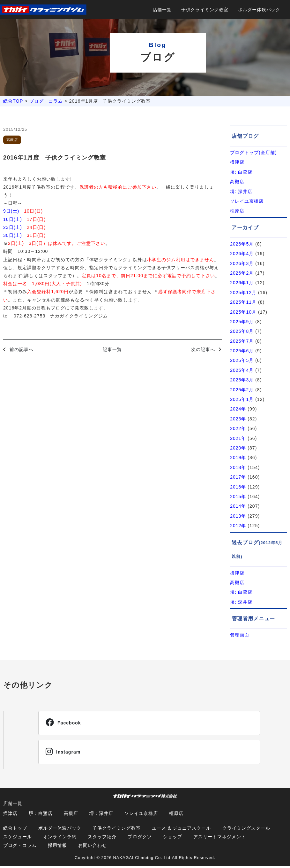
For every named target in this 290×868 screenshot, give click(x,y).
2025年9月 (242, 322)
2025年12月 (243, 293)
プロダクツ (140, 839)
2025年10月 (243, 312)
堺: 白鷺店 (241, 172)
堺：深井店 (101, 815)
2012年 (238, 526)
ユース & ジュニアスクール (182, 830)
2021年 (238, 438)
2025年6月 (242, 351)
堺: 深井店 (241, 192)
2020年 (238, 448)
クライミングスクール (246, 830)
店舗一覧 (162, 10)
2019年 (238, 457)
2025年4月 (242, 370)
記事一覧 (112, 349)
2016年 (238, 487)
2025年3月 (242, 380)
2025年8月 (242, 331)
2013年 (238, 516)
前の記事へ (22, 349)
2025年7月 (242, 341)
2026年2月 (242, 273)
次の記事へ (203, 349)
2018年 (238, 467)
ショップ (173, 839)
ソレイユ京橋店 (247, 201)
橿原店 (237, 211)
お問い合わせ (93, 847)
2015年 (238, 497)
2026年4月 (242, 254)
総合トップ (15, 830)
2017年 (238, 477)
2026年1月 (242, 283)
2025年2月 (242, 390)
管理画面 (240, 635)
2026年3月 (242, 263)
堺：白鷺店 (41, 815)
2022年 (238, 428)
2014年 (238, 506)
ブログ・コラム (46, 101)
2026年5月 (242, 244)
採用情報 (57, 847)
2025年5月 (242, 360)
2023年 (238, 419)
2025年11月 (243, 302)
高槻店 (237, 182)
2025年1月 (242, 399)
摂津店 (237, 162)
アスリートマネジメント (220, 839)
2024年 (238, 409)
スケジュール (18, 839)
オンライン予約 (60, 839)
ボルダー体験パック (259, 10)
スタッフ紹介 (102, 839)
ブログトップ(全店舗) (253, 152)
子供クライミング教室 (205, 10)
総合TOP (13, 101)
